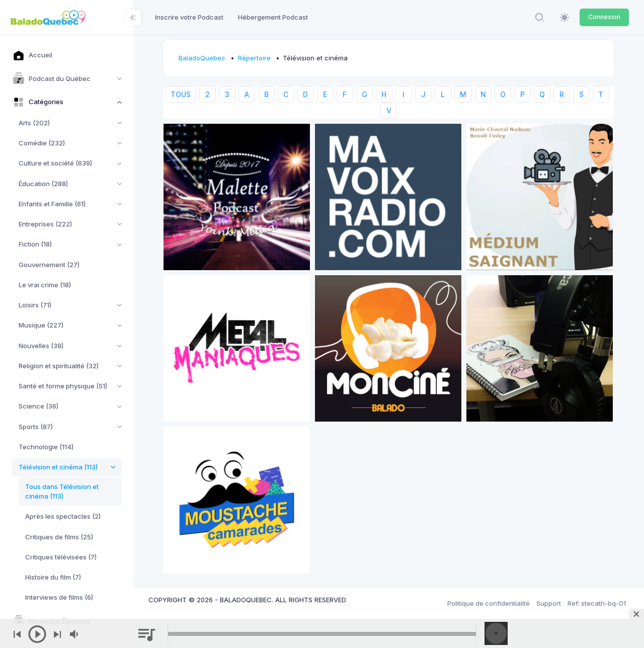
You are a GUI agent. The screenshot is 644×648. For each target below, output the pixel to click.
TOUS (181, 94)
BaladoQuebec (202, 58)
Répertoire (254, 58)
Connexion (604, 17)
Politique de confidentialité (489, 603)
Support (549, 603)
